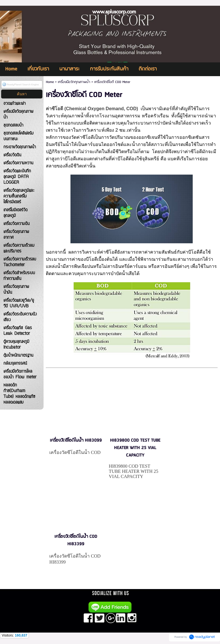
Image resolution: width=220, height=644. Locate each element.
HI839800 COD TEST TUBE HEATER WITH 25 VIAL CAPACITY (135, 448)
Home (50, 82)
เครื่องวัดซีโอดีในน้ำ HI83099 (76, 440)
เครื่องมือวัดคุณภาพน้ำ (74, 82)
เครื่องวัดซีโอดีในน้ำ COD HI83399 (76, 540)
